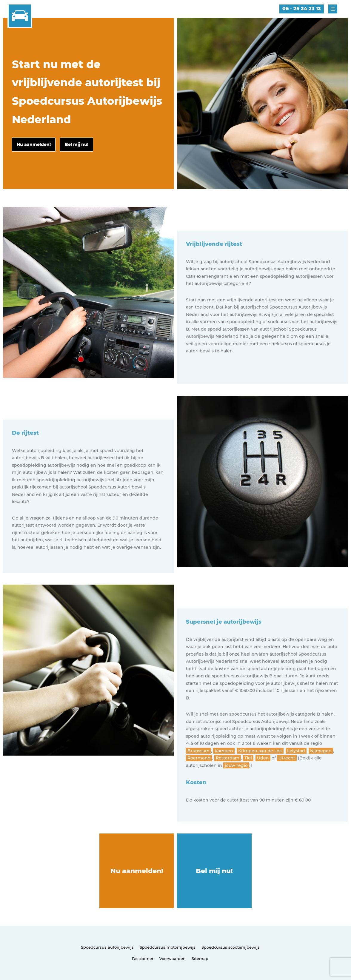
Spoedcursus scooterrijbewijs (231, 947)
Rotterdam (228, 781)
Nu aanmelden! (137, 871)
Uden (263, 781)
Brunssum (198, 774)
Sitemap (200, 959)
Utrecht (287, 781)
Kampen (224, 774)
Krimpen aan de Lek (260, 774)
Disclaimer (143, 959)
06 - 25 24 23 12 (302, 9)
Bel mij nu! (214, 871)
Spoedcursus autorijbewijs (107, 947)
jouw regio (236, 789)
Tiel (248, 781)
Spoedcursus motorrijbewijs (168, 947)
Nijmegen (321, 774)
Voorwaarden (173, 959)
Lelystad (296, 774)
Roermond (199, 781)
